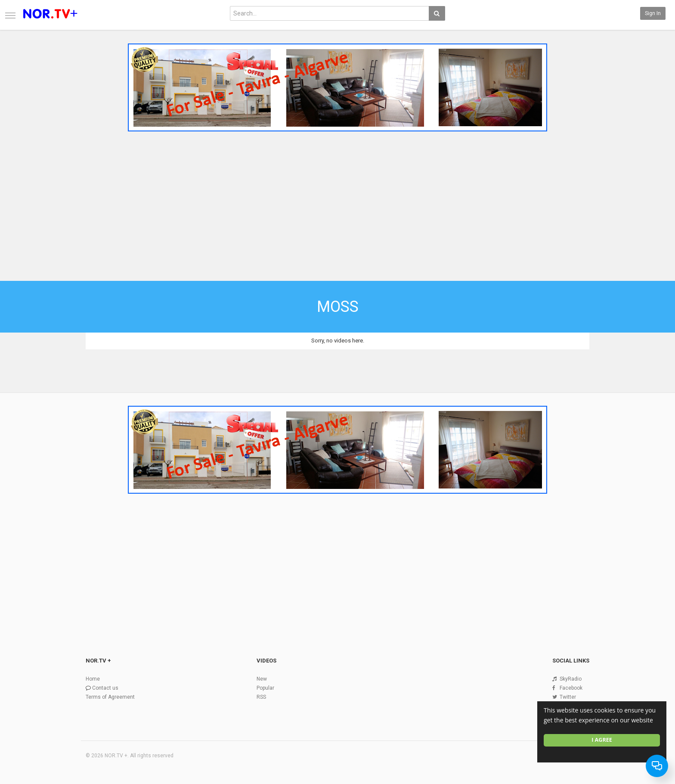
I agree (602, 740)
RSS (261, 697)
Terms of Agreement (110, 697)
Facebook (571, 688)
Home (93, 679)
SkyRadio (571, 679)
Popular (265, 688)
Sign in (653, 13)
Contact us (105, 688)
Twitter (568, 697)
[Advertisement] (337, 199)
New (262, 679)
